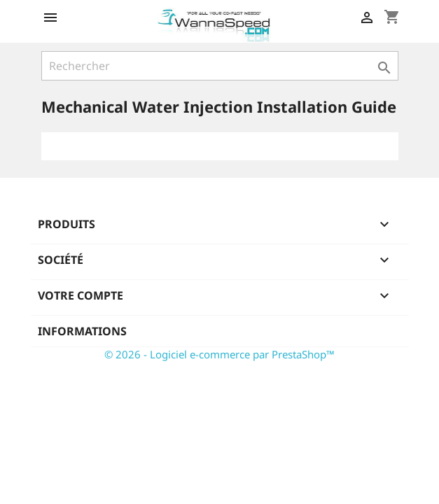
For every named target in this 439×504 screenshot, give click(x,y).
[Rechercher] (220, 66)
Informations (82, 331)
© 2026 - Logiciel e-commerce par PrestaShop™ (219, 354)
